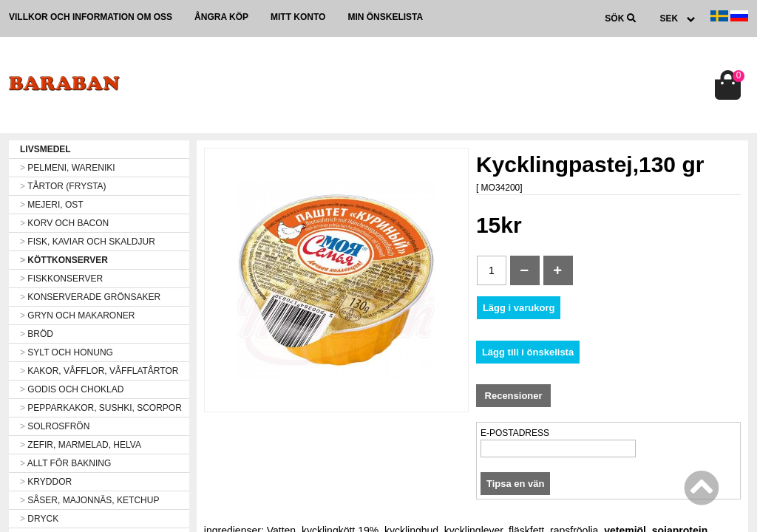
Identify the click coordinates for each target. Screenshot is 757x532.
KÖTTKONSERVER (64, 260)
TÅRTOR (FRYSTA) (63, 186)
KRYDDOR (46, 482)
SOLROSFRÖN (55, 426)
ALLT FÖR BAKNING (65, 463)
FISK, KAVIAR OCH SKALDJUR (88, 242)
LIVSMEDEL (45, 149)
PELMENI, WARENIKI (68, 168)
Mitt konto (298, 17)
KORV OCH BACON (64, 223)
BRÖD (37, 334)
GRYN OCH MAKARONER (77, 316)
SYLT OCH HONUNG (67, 352)
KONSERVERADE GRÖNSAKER (90, 297)
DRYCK (39, 519)
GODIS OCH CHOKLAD (72, 389)
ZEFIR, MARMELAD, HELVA (81, 445)
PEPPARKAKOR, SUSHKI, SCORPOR (101, 408)
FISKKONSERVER (61, 279)
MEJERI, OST (52, 205)
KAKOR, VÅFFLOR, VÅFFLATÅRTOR (99, 371)
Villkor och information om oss (91, 17)
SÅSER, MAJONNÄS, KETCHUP (89, 500)
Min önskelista (385, 17)
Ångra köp (221, 17)
